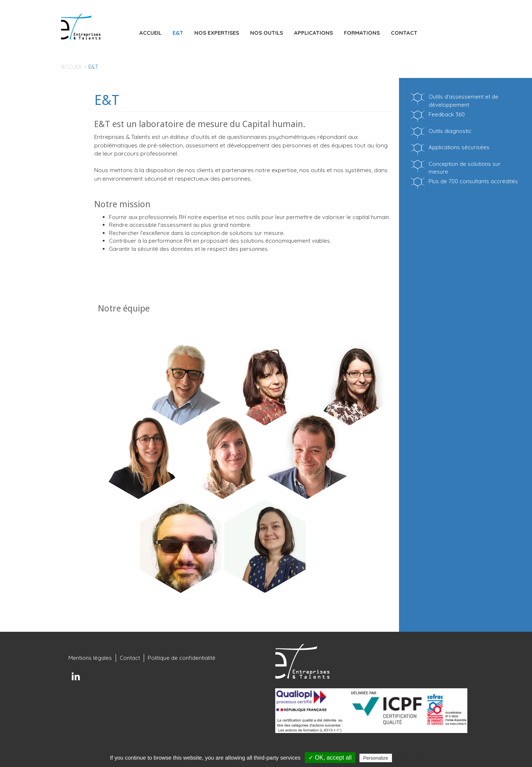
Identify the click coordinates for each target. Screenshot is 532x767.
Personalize (376, 758)
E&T (178, 33)
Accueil (150, 33)
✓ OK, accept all (330, 758)
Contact (404, 33)
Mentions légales (90, 658)
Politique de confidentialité (182, 658)
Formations (362, 33)
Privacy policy (412, 758)
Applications (313, 33)
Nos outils (267, 33)
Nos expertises (217, 33)
